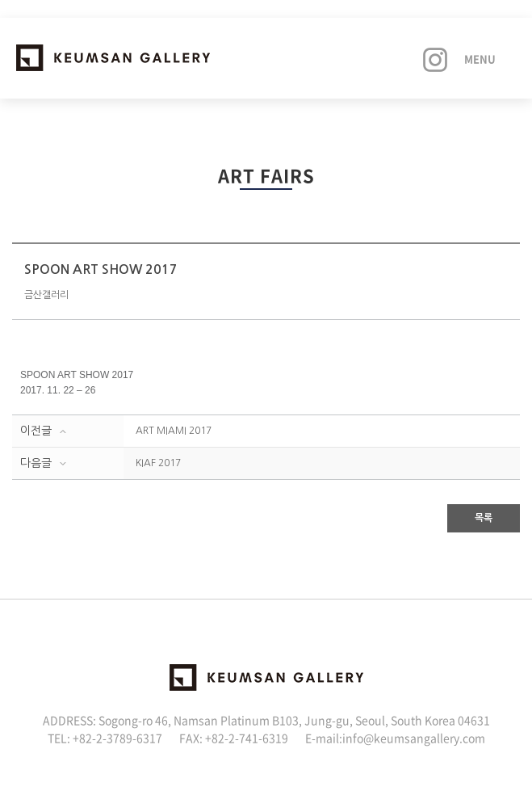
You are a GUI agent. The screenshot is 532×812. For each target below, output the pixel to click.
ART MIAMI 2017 (174, 431)
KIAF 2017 (158, 463)
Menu (480, 59)
